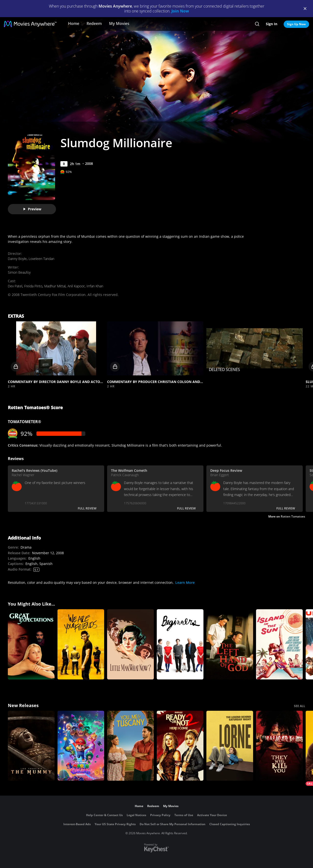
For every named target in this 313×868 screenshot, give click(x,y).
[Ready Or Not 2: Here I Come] (180, 746)
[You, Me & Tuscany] (130, 746)
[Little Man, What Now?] (130, 644)
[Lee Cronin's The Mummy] (31, 746)
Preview (32, 209)
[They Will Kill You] (279, 746)
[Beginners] (180, 644)
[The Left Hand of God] (230, 644)
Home (74, 23)
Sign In (272, 24)
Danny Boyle (17, 259)
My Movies (119, 23)
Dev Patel (15, 286)
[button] (56, 349)
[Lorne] (230, 746)
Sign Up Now (296, 24)
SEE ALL (300, 706)
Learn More (185, 582)
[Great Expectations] (31, 644)
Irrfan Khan (95, 286)
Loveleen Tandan (41, 259)
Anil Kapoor (76, 286)
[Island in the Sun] (279, 644)
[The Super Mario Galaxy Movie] (81, 746)
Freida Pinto (33, 286)
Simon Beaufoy (19, 272)
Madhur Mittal (55, 286)
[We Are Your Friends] (81, 644)
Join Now (180, 11)
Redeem (94, 23)
